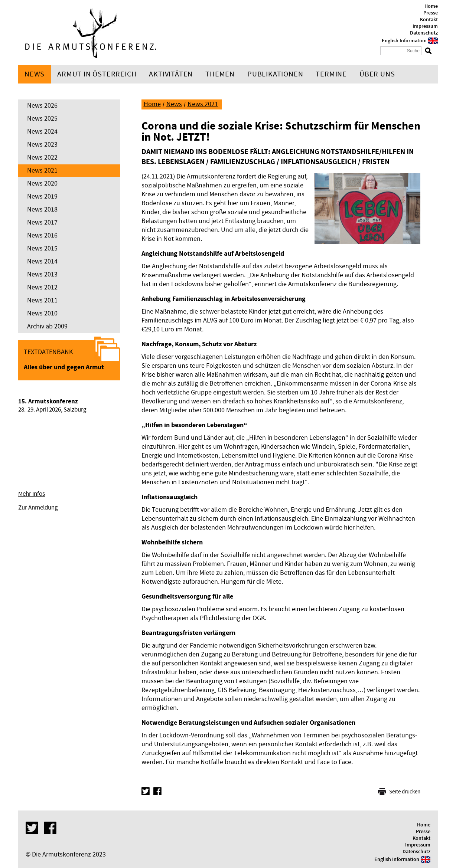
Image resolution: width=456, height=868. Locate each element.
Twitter (146, 791)
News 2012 (42, 287)
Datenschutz (424, 33)
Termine (331, 74)
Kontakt (429, 20)
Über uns (377, 74)
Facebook (157, 791)
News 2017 (42, 222)
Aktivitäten (171, 74)
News (35, 74)
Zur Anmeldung (38, 508)
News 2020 (42, 184)
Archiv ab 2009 (47, 326)
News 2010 (42, 313)
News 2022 (42, 158)
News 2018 (42, 209)
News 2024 (42, 132)
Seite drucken (405, 792)
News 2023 (42, 145)
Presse (431, 13)
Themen (220, 74)
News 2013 (42, 274)
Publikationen (275, 74)
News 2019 (42, 196)
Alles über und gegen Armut (64, 367)
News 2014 (42, 261)
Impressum (425, 26)
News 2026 (42, 106)
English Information (404, 41)
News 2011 (42, 300)
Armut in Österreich (97, 74)
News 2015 (42, 248)
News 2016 (42, 235)
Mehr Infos (32, 494)
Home (431, 6)
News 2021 (42, 171)
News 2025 (42, 119)
